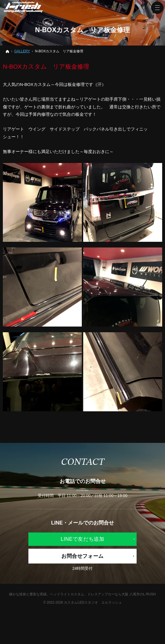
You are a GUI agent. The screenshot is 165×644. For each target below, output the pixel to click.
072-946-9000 (82, 497)
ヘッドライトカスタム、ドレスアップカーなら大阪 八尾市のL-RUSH (103, 609)
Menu (157, 8)
